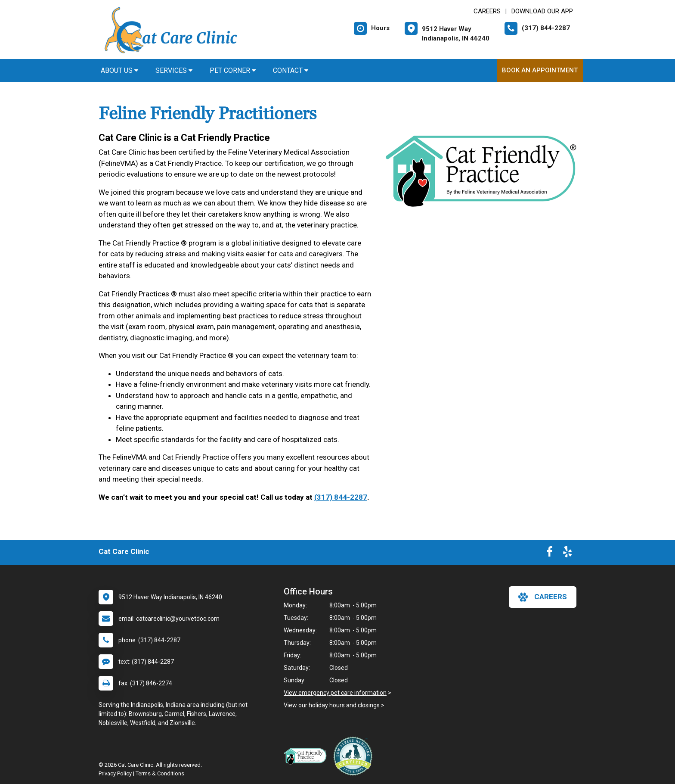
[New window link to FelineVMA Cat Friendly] (307, 756)
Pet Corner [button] (233, 70)
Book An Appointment (540, 70)
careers (543, 597)
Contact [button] (291, 70)
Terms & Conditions (160, 773)
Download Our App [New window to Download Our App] (542, 11)
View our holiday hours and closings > (334, 705)
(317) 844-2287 (341, 497)
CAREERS (487, 11)
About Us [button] (119, 70)
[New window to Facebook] (550, 554)
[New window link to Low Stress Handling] (355, 756)
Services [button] (174, 70)
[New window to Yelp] (567, 554)
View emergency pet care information (335, 693)
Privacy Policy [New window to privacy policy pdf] (115, 773)
